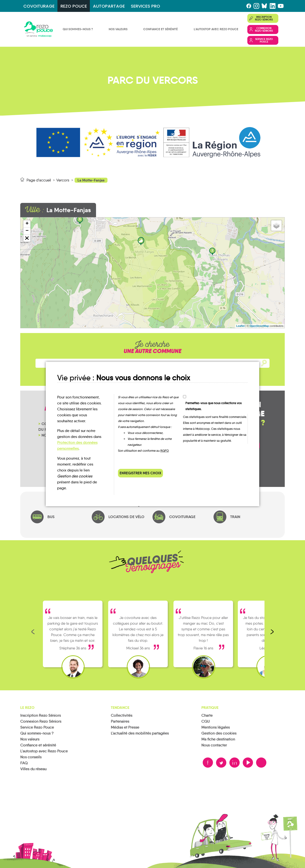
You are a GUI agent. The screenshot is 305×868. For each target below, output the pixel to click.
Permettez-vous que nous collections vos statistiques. (213, 406)
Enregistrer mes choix (140, 473)
